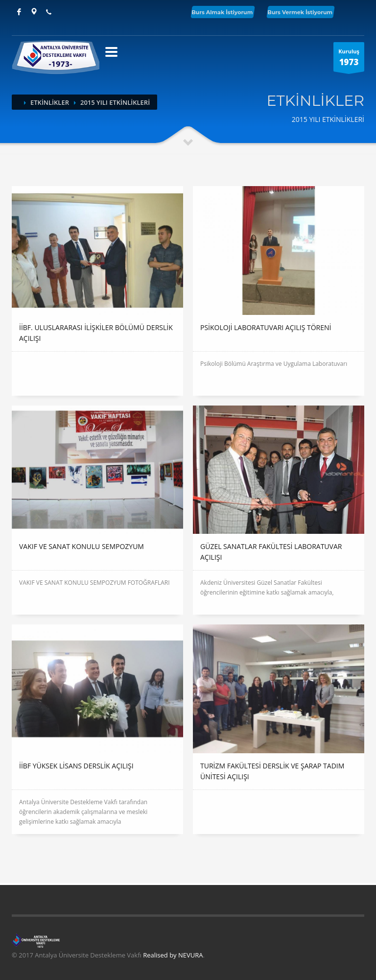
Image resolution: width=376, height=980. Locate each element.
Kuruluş (349, 60)
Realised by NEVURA (173, 955)
